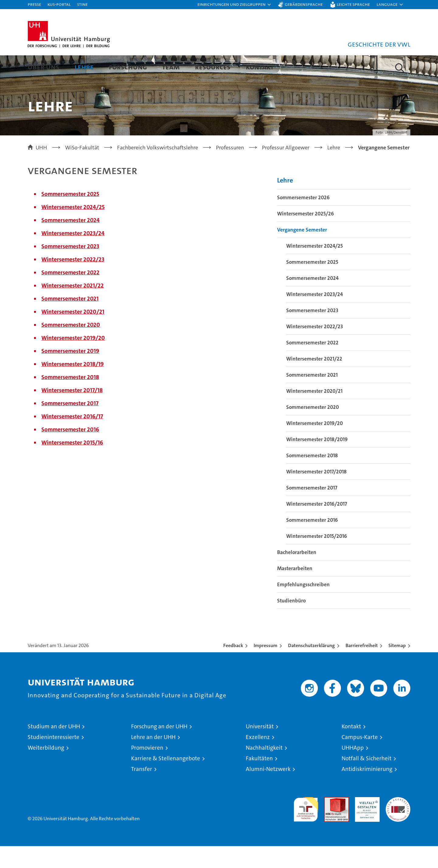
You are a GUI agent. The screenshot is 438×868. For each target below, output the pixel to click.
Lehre (84, 67)
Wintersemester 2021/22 (73, 307)
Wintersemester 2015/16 (72, 464)
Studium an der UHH (54, 748)
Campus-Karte (360, 759)
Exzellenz (258, 759)
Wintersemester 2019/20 (73, 360)
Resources (213, 67)
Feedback (233, 667)
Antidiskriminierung (367, 791)
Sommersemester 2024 (71, 242)
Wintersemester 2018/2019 (317, 461)
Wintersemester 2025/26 (306, 235)
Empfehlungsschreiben (303, 606)
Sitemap (397, 667)
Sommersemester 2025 (70, 216)
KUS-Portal (59, 4)
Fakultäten (259, 780)
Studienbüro (291, 622)
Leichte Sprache (353, 4)
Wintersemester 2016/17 (72, 438)
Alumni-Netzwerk (268, 791)
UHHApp (353, 770)
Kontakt (260, 67)
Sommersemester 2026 (303, 219)
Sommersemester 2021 (70, 321)
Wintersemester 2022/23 (73, 281)
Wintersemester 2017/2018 (316, 493)
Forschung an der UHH (159, 748)
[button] (235, 5)
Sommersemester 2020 (71, 347)
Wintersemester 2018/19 (73, 386)
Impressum (266, 667)
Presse (34, 4)
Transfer (142, 791)
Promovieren (147, 770)
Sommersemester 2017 (70, 425)
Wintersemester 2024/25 (73, 229)
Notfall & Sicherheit (367, 780)
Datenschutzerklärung (311, 667)
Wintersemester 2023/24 (73, 255)
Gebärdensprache (304, 4)
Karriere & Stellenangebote (166, 780)
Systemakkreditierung (398, 822)
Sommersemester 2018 (70, 399)
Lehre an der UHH (153, 759)
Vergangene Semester (302, 252)
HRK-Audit (366, 822)
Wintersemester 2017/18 (72, 412)
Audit (330, 822)
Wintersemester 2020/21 (73, 334)
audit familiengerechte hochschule (306, 829)
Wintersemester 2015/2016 (317, 558)
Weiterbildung (46, 770)
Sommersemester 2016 (70, 451)
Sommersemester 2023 (70, 268)
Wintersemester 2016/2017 (317, 526)
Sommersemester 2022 (70, 294)
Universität (260, 748)
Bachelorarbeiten (297, 574)
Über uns (43, 67)
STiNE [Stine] (82, 4)
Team (171, 67)
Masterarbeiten (295, 590)
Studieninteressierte (54, 759)
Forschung (128, 67)
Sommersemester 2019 (70, 373)
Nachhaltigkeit (264, 770)
